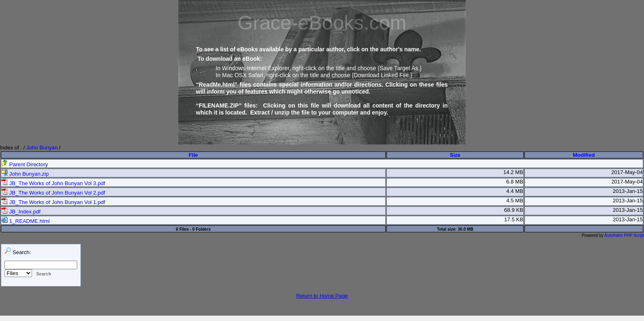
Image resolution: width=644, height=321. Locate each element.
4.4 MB (515, 191)
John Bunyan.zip (25, 174)
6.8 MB (515, 182)
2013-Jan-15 (628, 191)
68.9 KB (514, 210)
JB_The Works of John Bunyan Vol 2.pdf (53, 193)
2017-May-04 (627, 172)
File (193, 155)
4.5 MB (515, 201)
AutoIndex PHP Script (624, 235)
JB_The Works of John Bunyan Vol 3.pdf (53, 183)
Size (455, 155)
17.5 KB (514, 219)
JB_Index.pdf (21, 212)
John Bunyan (42, 148)
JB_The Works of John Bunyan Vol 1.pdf (53, 202)
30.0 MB (466, 229)
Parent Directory (25, 164)
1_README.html (25, 221)
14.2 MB (513, 172)
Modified (584, 155)
